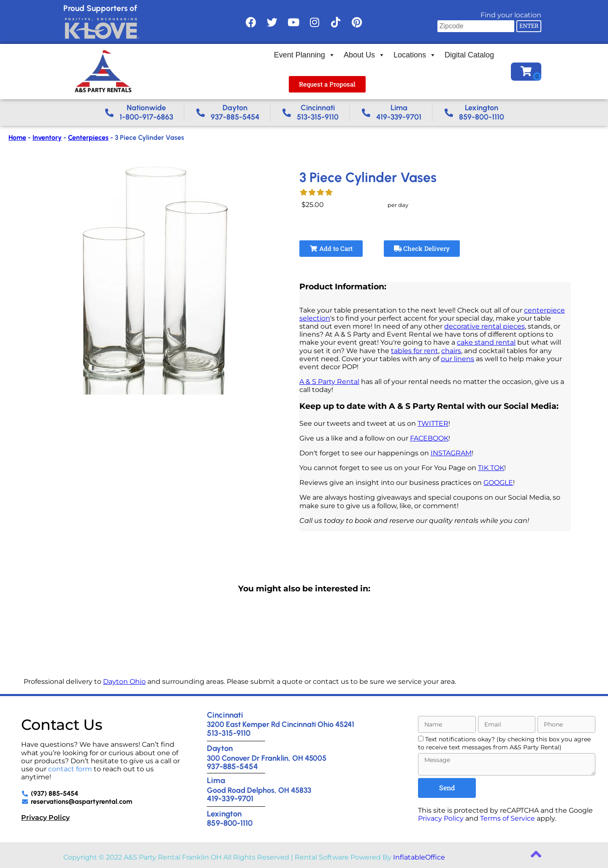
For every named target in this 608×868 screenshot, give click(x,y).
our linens (457, 359)
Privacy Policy (45, 818)
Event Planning (305, 55)
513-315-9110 (229, 733)
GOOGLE (498, 483)
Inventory (47, 137)
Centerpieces (88, 137)
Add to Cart (331, 248)
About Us (364, 55)
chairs (451, 351)
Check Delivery (422, 248)
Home (17, 137)
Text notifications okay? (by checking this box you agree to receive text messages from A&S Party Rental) (504, 743)
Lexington (224, 814)
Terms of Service (508, 818)
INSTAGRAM (451, 453)
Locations (415, 55)
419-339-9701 (230, 799)
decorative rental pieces (484, 326)
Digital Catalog (469, 55)
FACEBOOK (429, 438)
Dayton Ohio (124, 682)
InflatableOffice (419, 857)
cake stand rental (486, 342)
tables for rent (415, 351)
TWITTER (433, 423)
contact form (70, 769)
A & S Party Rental (329, 382)
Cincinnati (225, 715)
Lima (216, 780)
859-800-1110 (230, 823)
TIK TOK (491, 468)
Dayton (220, 748)
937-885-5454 (232, 766)
